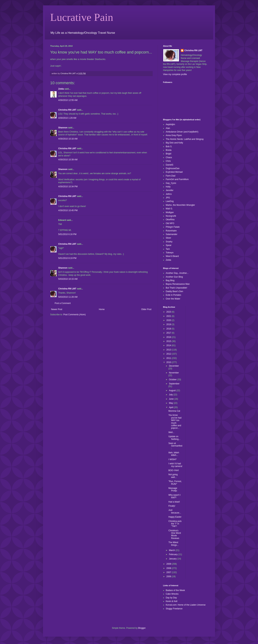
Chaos (169, 157)
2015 (169, 341)
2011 (169, 358)
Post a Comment (63, 303)
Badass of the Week (175, 590)
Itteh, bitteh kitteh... (174, 454)
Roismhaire (171, 231)
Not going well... (173, 476)
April (171, 407)
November (174, 373)
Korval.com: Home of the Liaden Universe (186, 605)
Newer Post (57, 309)
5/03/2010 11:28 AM (68, 297)
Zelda (61, 89)
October (173, 380)
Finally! (172, 506)
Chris (168, 161)
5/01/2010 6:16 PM (67, 234)
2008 (169, 568)
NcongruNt (171, 216)
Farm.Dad (170, 176)
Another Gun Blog (174, 277)
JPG (168, 198)
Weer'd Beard (172, 256)
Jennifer (170, 190)
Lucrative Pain (82, 17)
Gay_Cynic (171, 183)
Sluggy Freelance (174, 609)
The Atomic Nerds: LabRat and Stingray (185, 139)
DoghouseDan (173, 168)
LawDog (170, 201)
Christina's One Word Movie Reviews (175, 534)
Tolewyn (170, 253)
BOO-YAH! (174, 470)
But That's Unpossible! (176, 288)
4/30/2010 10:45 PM (68, 210)
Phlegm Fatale (173, 227)
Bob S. (169, 147)
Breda (169, 150)
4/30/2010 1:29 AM (67, 118)
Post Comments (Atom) (74, 315)
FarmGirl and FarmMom (177, 179)
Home (102, 309)
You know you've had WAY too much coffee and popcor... (175, 422)
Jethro (169, 194)
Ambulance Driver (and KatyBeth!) (182, 132)
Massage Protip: (173, 489)
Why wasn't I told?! (175, 496)
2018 (169, 329)
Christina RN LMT (67, 110)
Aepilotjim (170, 124)
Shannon (63, 128)
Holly (168, 187)
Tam (168, 249)
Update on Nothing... (174, 438)
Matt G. (169, 209)
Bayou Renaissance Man (178, 284)
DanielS (169, 165)
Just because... (175, 511)
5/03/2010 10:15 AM (68, 279)
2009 (169, 564)
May (171, 403)
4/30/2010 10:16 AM (68, 139)
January (173, 559)
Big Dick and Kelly (174, 143)
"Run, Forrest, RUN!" (175, 483)
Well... (171, 432)
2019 (169, 324)
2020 (169, 320)
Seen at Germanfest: (175, 446)
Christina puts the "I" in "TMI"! (175, 524)
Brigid (169, 154)
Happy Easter (175, 517)
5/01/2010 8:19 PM (67, 258)
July (171, 395)
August (173, 390)
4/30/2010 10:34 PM (68, 187)
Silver (168, 238)
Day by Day (171, 598)
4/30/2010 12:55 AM (68, 100)
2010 (169, 362)
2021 (169, 316)
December (174, 366)
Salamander (172, 234)
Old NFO (170, 223)
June (172, 399)
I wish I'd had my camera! (175, 465)
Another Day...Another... (177, 273)
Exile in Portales (173, 295)
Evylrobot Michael (174, 172)
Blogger (142, 628)
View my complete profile (175, 74)
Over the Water (173, 299)
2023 (169, 312)
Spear (169, 245)
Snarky (169, 242)
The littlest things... (174, 544)
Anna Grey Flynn (174, 135)
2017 (169, 333)
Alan (168, 128)
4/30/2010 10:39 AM (68, 160)
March (172, 550)
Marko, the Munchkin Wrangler (180, 205)
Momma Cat (174, 411)
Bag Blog (170, 280)
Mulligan (170, 212)
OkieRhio (170, 220)
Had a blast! (174, 502)
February (174, 554)
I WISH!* (173, 459)
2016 (169, 337)
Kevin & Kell (172, 601)
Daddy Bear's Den (174, 291)
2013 (169, 350)
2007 (169, 572)
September (174, 384)
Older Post (146, 309)
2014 (169, 345)
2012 (169, 354)
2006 (169, 576)
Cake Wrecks (172, 594)
